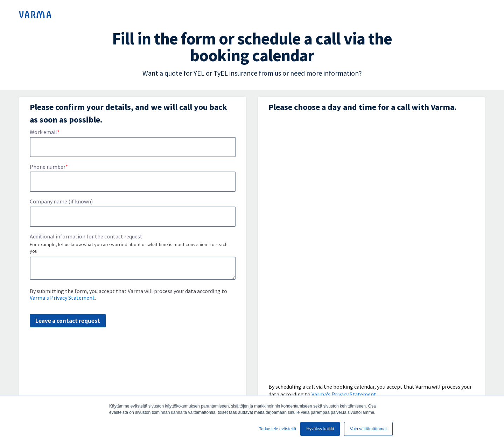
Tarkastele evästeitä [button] (278, 429)
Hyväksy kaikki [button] (320, 429)
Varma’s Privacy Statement (344, 394)
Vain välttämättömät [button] (368, 429)
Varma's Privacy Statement (62, 298)
